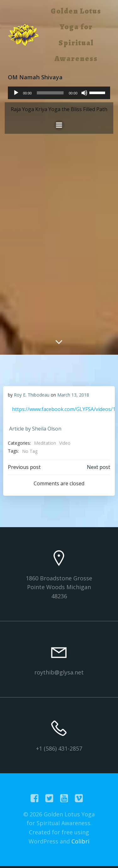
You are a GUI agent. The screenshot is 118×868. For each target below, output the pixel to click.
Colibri (80, 841)
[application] (59, 93)
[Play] (16, 93)
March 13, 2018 (73, 395)
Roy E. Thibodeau (32, 395)
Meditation (45, 443)
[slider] (50, 93)
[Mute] (84, 93)
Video (65, 443)
